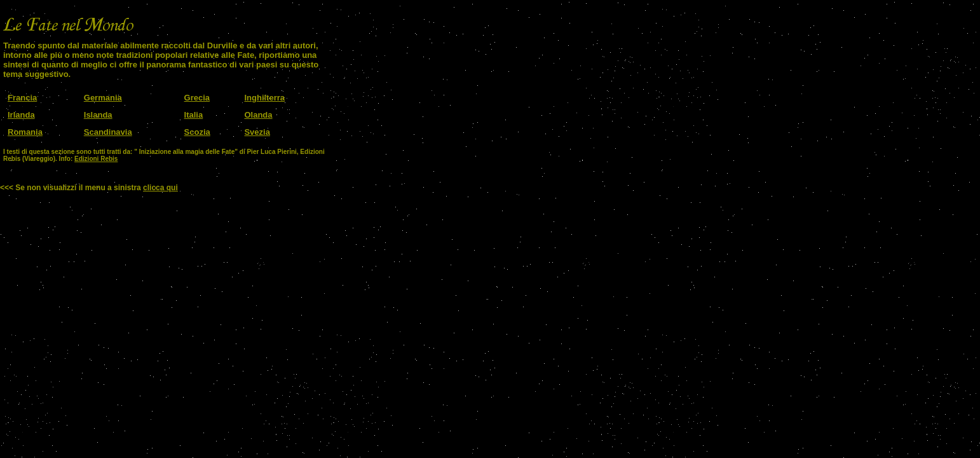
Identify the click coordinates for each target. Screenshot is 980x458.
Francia (22, 98)
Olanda (258, 115)
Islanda (98, 115)
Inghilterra (264, 98)
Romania (25, 132)
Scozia (197, 132)
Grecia (197, 98)
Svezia (257, 132)
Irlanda (21, 115)
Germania (103, 98)
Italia (194, 115)
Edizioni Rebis (96, 159)
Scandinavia (108, 132)
